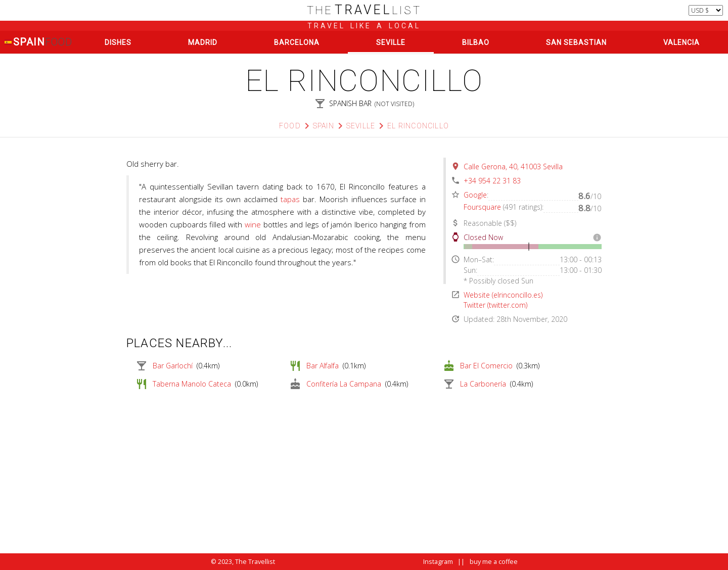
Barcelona (297, 42)
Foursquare (482, 207)
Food (290, 126)
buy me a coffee (494, 562)
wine (253, 224)
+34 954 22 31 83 (492, 181)
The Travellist (255, 562)
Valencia (681, 42)
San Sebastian (576, 42)
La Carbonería (483, 384)
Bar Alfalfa (323, 366)
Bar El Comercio (486, 366)
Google (475, 195)
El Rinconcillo (418, 126)
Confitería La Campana (344, 384)
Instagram (438, 562)
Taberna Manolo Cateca (192, 384)
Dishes (118, 42)
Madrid (203, 42)
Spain (38, 42)
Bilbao (476, 42)
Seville (391, 42)
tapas (290, 199)
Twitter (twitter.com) (495, 305)
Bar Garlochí (173, 366)
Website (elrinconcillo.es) (503, 295)
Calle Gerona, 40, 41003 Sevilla (513, 167)
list (364, 10)
